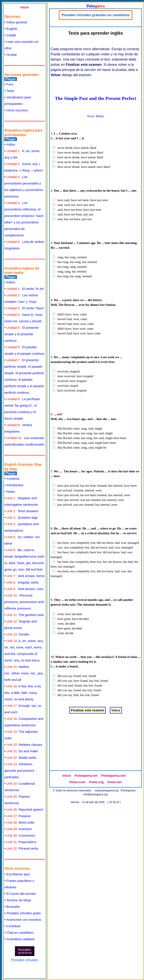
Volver (116, 710)
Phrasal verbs (22, 848)
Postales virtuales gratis (24, 913)
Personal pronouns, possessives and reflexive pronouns (24, 602)
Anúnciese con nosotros (24, 920)
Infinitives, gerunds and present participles (19, 771)
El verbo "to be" (26, 289)
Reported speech (25, 809)
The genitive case (25, 615)
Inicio (25, 7)
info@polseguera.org (96, 794)
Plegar (11, 79)
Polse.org (97, 782)
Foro (10, 84)
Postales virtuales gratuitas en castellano (96, 15)
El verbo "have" (25, 308)
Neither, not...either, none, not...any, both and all (24, 673)
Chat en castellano (20, 933)
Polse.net (114, 782)
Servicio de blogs (19, 900)
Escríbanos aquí (18, 874)
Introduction (15, 485)
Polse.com (78, 782)
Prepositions (21, 842)
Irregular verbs (22, 582)
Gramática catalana (21, 939)
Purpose (19, 816)
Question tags (22, 517)
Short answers (22, 511)
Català (11, 35)
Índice (11, 144)
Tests (10, 91)
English (12, 29)
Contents (13, 479)
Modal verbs (21, 758)
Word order (21, 822)
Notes (11, 492)
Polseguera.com (113, 776)
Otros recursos (17, 110)
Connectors (21, 835)
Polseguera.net (86, 776)
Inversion (19, 829)
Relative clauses (24, 745)
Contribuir (14, 926)
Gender (18, 634)
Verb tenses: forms (26, 576)
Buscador (13, 907)
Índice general (17, 22)
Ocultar (12, 55)
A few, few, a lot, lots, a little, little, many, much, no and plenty (23, 693)
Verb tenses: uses (25, 589)
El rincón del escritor (21, 894)
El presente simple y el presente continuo (21, 334)
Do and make (22, 751)
